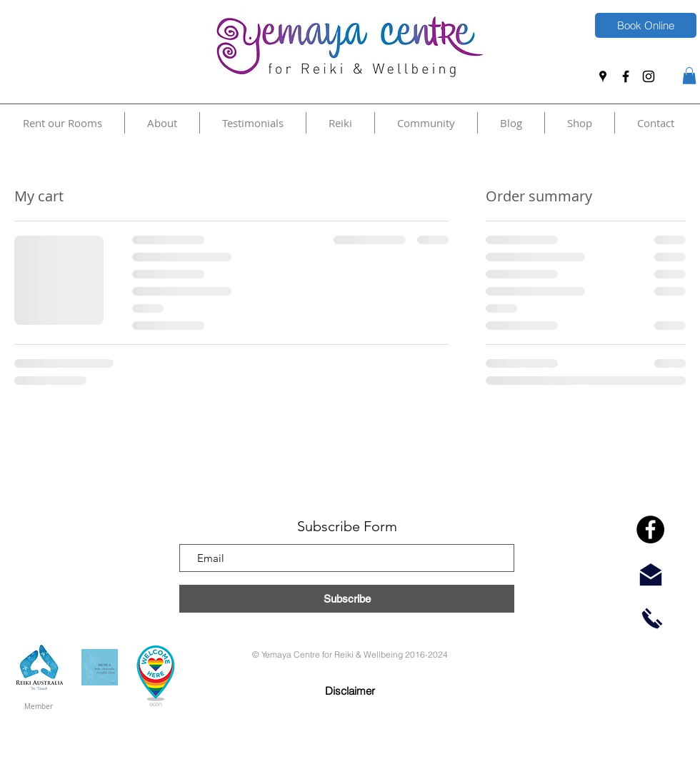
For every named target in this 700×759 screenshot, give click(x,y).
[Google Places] (603, 76)
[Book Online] (646, 25)
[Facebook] (626, 76)
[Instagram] (649, 76)
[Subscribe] (347, 599)
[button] (689, 76)
